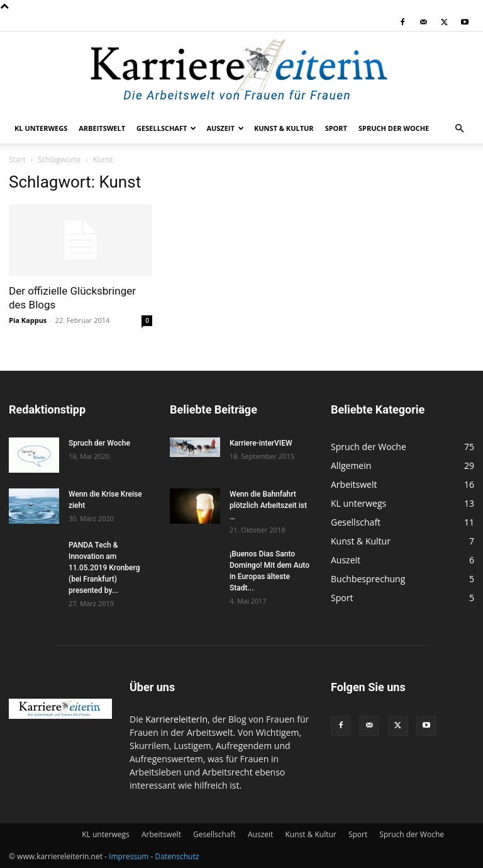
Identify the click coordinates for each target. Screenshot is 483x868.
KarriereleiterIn (176, 719)
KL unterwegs (41, 128)
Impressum (129, 856)
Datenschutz (177, 856)
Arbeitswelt (102, 128)
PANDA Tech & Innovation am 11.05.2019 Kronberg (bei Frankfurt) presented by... (104, 568)
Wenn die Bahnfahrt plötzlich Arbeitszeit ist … (268, 505)
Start (17, 160)
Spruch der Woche (394, 128)
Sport (336, 128)
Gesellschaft (166, 128)
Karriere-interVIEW (261, 443)
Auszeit (225, 128)
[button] (459, 129)
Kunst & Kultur (284, 128)
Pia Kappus (28, 320)
